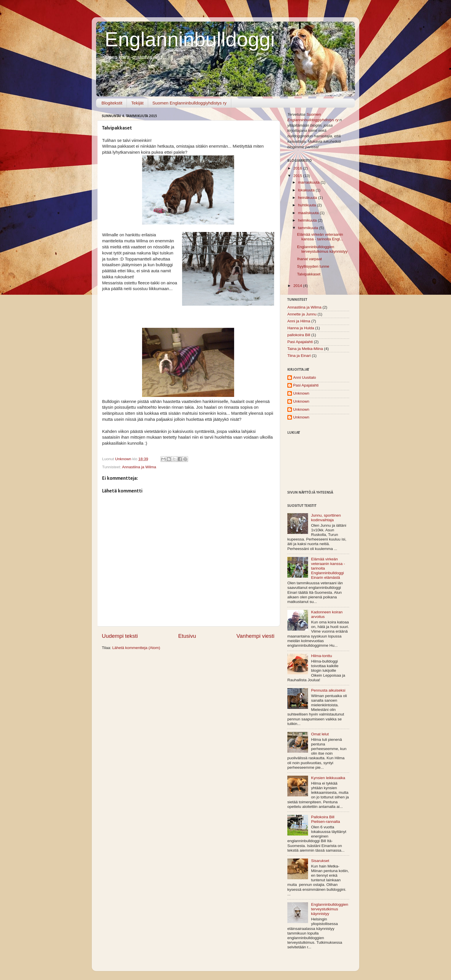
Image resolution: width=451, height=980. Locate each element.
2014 (298, 286)
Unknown (301, 393)
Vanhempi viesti (255, 636)
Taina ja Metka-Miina (305, 349)
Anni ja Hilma (299, 321)
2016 (298, 168)
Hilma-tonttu (321, 656)
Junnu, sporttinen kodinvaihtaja (326, 518)
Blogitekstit (112, 103)
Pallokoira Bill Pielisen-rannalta (325, 819)
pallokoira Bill (299, 335)
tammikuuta (309, 228)
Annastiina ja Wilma (139, 467)
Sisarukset (320, 861)
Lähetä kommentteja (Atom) (136, 648)
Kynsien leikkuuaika (328, 778)
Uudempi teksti (120, 636)
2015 (298, 176)
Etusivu (187, 636)
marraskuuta (309, 182)
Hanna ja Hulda (301, 328)
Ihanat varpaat (309, 259)
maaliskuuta (309, 213)
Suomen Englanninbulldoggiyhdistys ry (190, 103)
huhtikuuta (307, 205)
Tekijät (137, 103)
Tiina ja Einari (299, 356)
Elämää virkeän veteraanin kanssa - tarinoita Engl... (320, 237)
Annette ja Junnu (302, 314)
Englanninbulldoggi (190, 39)
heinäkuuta (308, 198)
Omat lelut (320, 734)
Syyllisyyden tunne (313, 266)
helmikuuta (308, 220)
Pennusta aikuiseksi (328, 690)
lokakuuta (307, 190)
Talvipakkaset (309, 274)
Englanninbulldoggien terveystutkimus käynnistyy (322, 249)
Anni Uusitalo (305, 377)
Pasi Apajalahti (300, 342)
